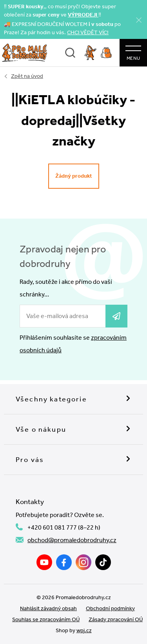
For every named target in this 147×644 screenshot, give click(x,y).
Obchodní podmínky (110, 608)
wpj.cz (84, 630)
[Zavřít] (139, 20)
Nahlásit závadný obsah (48, 608)
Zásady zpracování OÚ (116, 619)
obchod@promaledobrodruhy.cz (72, 540)
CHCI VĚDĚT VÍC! (88, 32)
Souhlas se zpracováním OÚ (46, 619)
